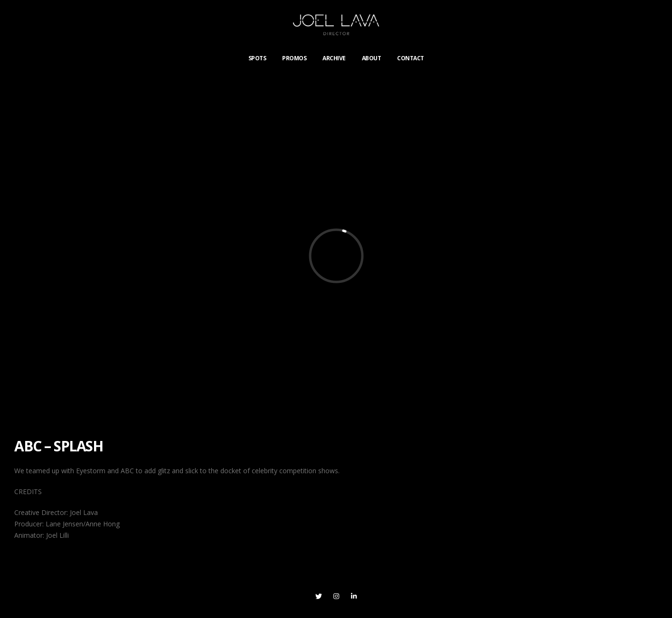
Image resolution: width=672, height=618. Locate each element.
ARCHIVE (334, 58)
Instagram (336, 596)
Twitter (319, 596)
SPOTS (257, 58)
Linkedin (354, 596)
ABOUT (372, 58)
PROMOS (294, 58)
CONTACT (411, 58)
